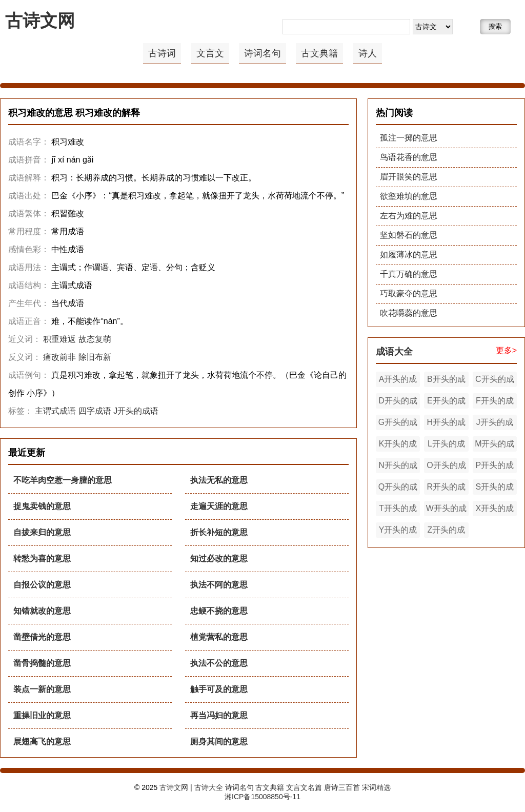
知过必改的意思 (219, 559)
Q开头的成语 (398, 489)
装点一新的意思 (42, 689)
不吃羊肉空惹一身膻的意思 (63, 480)
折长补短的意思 (219, 532)
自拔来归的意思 (42, 532)
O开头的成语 (446, 467)
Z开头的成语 (447, 532)
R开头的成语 (447, 489)
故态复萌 (95, 339)
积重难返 (59, 339)
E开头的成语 (446, 402)
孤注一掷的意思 (409, 138)
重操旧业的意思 (42, 715)
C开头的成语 (495, 381)
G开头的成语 (398, 424)
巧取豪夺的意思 (409, 293)
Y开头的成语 (398, 532)
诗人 (368, 53)
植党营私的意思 (219, 637)
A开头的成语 (398, 381)
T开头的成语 (398, 510)
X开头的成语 (494, 510)
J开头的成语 (136, 411)
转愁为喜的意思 (42, 559)
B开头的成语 (446, 381)
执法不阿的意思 (219, 585)
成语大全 (394, 352)
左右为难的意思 (409, 216)
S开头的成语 (494, 489)
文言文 (210, 53)
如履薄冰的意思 (409, 255)
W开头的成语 (446, 510)
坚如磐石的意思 (409, 235)
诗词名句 (262, 53)
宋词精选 (376, 787)
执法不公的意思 (219, 663)
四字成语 (95, 411)
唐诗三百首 (342, 787)
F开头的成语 (495, 402)
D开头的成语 (398, 402)
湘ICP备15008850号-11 (262, 797)
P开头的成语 (494, 467)
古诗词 (162, 53)
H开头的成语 (447, 424)
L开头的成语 (446, 445)
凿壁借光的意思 (42, 637)
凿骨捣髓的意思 (42, 663)
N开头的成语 (398, 467)
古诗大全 (209, 787)
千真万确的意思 (409, 274)
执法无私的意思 (219, 480)
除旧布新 (95, 357)
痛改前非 (59, 357)
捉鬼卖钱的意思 (42, 506)
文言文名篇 (304, 787)
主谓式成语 (55, 411)
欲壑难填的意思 (409, 196)
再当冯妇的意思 (219, 715)
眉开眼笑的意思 (409, 177)
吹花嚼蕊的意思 (409, 313)
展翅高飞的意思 (42, 742)
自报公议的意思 (42, 585)
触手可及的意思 (219, 689)
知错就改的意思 (42, 611)
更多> (506, 350)
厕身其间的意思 (219, 742)
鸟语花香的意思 (409, 157)
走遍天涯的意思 (219, 506)
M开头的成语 (494, 445)
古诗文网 (40, 21)
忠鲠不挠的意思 (219, 611)
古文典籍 (319, 53)
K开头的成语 (398, 445)
